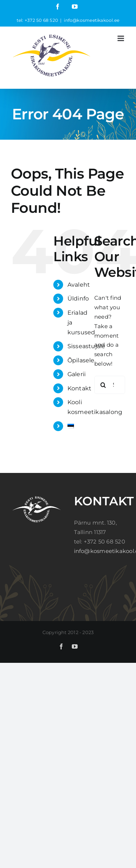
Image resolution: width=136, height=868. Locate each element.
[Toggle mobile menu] (121, 38)
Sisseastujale (86, 346)
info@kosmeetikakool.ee (92, 20)
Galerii (77, 374)
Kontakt (80, 388)
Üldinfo (78, 298)
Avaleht (79, 285)
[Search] (103, 385)
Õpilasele (81, 360)
